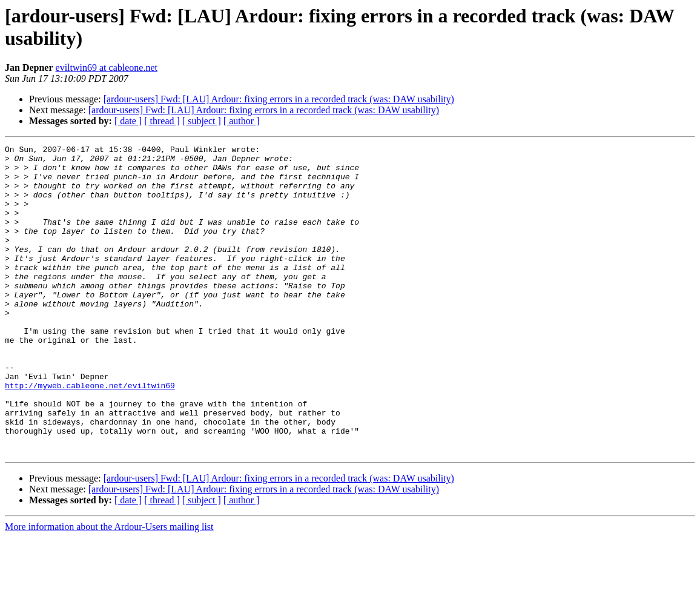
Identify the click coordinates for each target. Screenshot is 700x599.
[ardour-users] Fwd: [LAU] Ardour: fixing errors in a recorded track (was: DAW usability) (279, 99)
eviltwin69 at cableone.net (107, 68)
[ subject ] (202, 121)
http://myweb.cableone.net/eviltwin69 (90, 434)
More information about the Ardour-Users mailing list (109, 588)
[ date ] (128, 121)
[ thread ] (162, 121)
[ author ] (242, 121)
